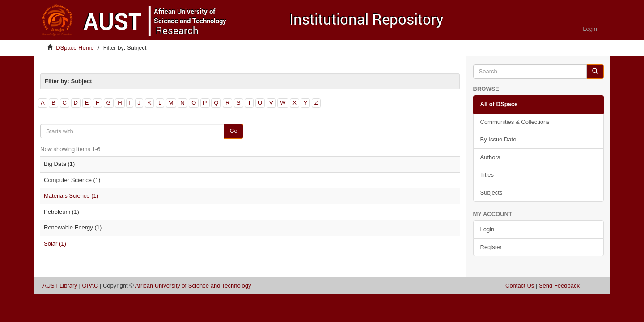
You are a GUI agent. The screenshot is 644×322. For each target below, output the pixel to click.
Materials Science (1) (71, 196)
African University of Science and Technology (193, 286)
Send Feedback (559, 286)
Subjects (491, 193)
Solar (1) (55, 244)
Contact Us (520, 286)
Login (487, 229)
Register (491, 247)
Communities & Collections (515, 122)
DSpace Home (75, 48)
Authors (490, 157)
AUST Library (60, 286)
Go (233, 131)
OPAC (90, 286)
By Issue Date (498, 139)
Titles (487, 175)
